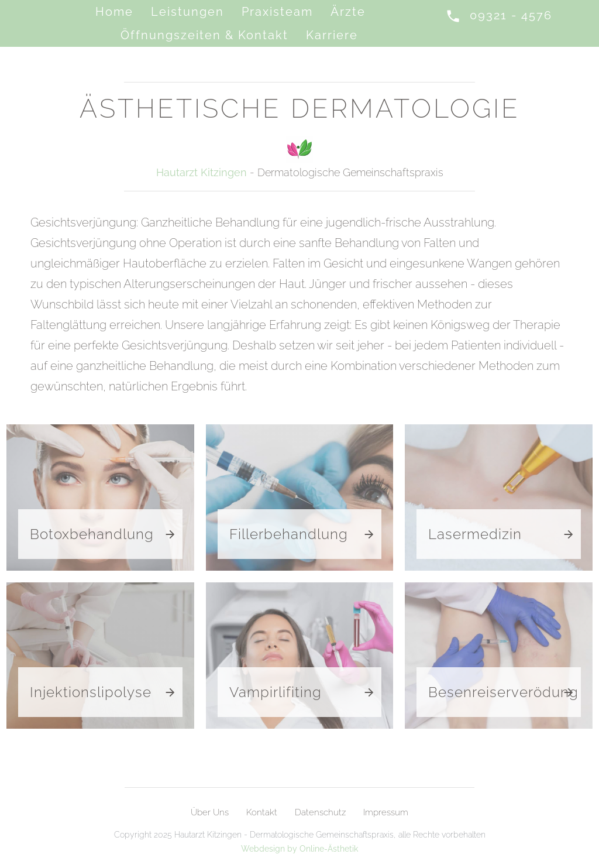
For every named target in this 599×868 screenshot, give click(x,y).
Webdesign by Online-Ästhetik (299, 849)
